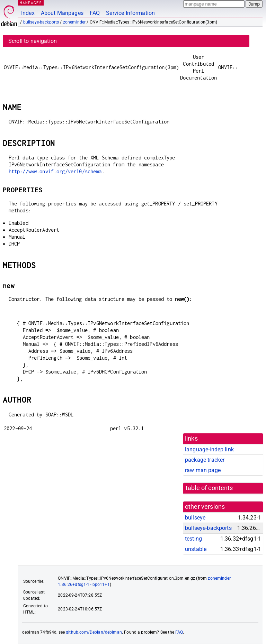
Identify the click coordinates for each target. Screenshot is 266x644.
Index (28, 13)
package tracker (205, 460)
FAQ (95, 13)
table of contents (209, 488)
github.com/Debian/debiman (94, 632)
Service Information (130, 13)
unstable (196, 549)
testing (193, 539)
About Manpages (62, 13)
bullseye (195, 518)
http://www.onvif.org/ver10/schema (55, 171)
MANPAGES (31, 3)
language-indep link (209, 449)
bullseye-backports (41, 22)
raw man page (203, 470)
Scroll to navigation (33, 41)
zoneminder (74, 22)
